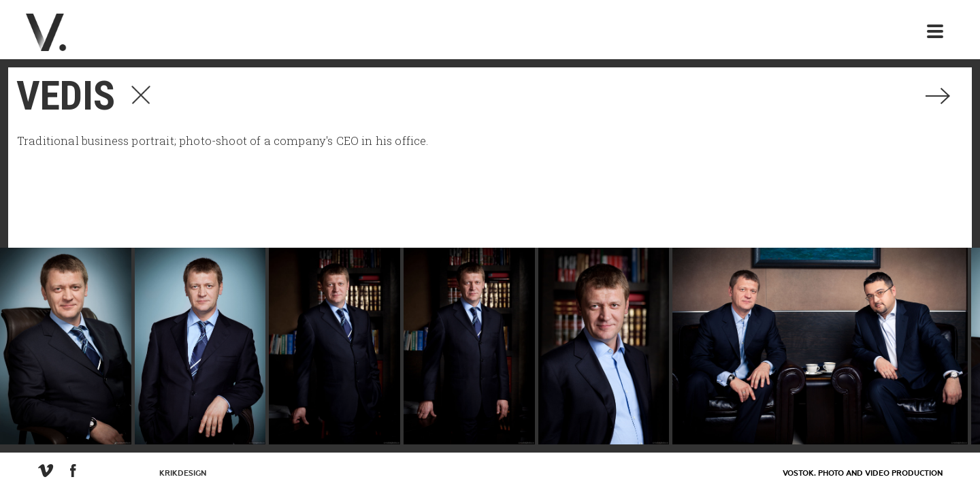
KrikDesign (183, 473)
